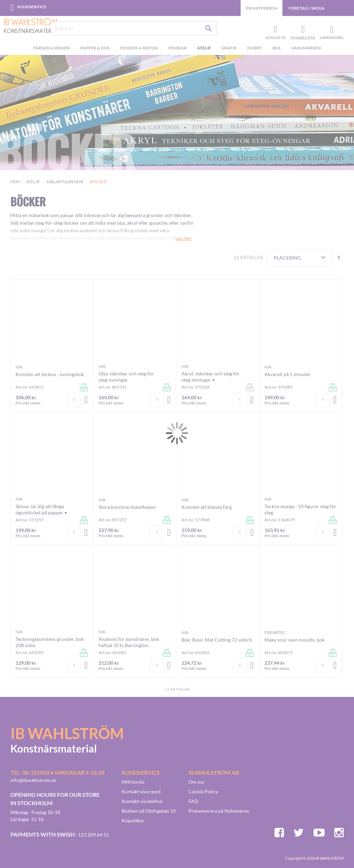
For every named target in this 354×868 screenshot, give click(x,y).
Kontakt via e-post (141, 791)
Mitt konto (133, 782)
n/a (19, 367)
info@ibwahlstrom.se (33, 780)
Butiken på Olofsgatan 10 (149, 811)
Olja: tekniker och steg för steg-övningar (126, 377)
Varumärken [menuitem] (306, 48)
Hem (15, 182)
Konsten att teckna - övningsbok (50, 374)
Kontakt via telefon (142, 801)
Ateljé (33, 182)
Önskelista (302, 30)
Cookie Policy (203, 791)
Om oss (196, 782)
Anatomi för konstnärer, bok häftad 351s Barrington (129, 642)
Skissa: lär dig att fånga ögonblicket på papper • (41, 509)
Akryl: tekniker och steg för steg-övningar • (211, 377)
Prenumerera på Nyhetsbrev (219, 811)
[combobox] (134, 28)
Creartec (275, 632)
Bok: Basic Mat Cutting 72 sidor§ (217, 640)
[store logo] (31, 26)
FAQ (193, 801)
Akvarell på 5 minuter (288, 374)
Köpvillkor (133, 820)
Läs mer (184, 238)
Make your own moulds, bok (295, 640)
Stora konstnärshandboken (127, 507)
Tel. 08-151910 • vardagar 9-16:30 (57, 772)
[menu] (177, 49)
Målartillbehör (65, 182)
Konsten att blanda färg (207, 507)
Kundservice (32, 7)
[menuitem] (52, 49)
